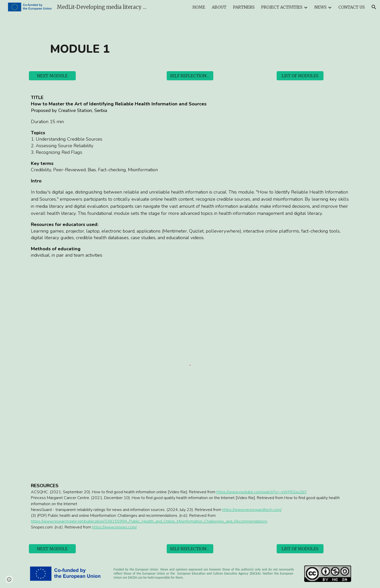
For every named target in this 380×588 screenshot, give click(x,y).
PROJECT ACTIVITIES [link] (282, 7)
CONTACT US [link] (352, 7)
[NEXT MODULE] (52, 76)
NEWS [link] (320, 7)
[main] (80, 49)
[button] (374, 7)
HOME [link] (199, 7)
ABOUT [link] (219, 7)
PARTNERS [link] (244, 7)
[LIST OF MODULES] (300, 76)
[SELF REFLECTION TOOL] (190, 76)
